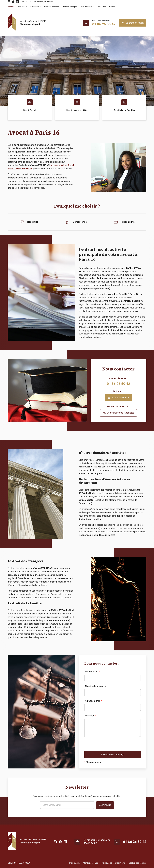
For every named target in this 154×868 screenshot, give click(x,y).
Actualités (102, 7)
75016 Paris (38, 2)
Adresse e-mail (93, 701)
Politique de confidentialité (113, 863)
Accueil (11, 7)
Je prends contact (133, 23)
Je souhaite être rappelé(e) (118, 413)
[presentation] (106, 745)
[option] (77, 71)
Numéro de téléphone (96, 686)
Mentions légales (91, 863)
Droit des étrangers (70, 7)
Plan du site (75, 863)
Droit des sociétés (52, 7)
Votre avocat (22, 7)
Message (91, 716)
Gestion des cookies (138, 863)
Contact (112, 7)
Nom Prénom (92, 672)
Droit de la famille (88, 7)
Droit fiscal (35, 7)
